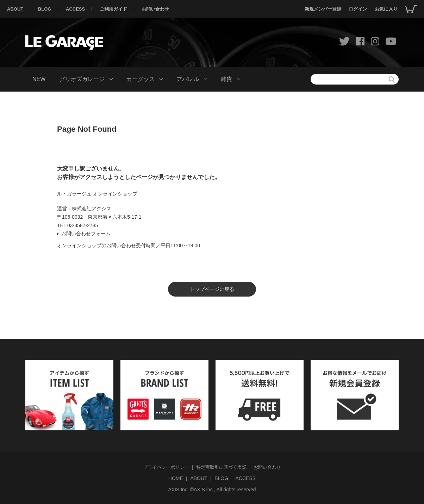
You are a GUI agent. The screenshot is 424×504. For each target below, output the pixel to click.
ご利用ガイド (113, 9)
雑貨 (226, 79)
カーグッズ (141, 79)
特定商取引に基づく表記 (221, 467)
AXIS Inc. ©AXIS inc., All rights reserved (212, 490)
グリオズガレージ (82, 79)
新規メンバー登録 (323, 9)
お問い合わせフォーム (86, 234)
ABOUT (15, 9)
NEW (39, 79)
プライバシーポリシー (166, 467)
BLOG (45, 9)
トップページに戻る (212, 289)
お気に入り (386, 9)
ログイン (358, 9)
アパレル (188, 79)
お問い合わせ (155, 9)
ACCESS (75, 9)
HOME (176, 478)
